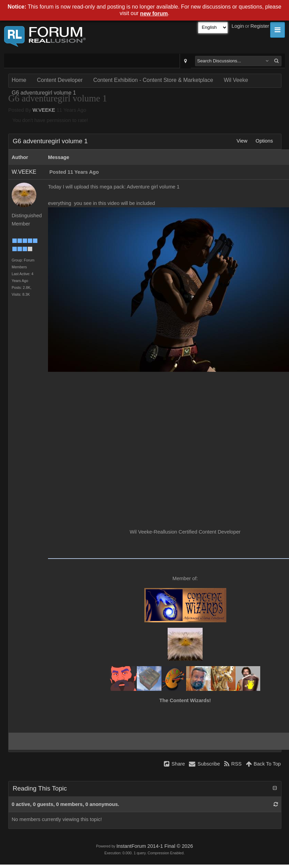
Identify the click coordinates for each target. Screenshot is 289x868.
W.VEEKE (44, 110)
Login (238, 26)
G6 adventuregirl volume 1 (44, 93)
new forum (154, 14)
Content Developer (60, 80)
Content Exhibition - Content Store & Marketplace (153, 80)
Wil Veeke (236, 80)
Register (260, 26)
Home (19, 80)
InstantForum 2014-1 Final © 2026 (154, 846)
